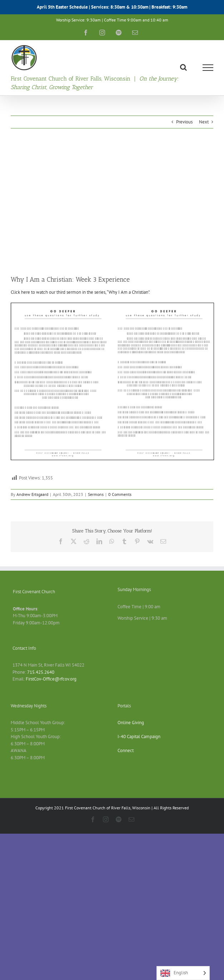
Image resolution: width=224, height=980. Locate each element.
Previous (184, 122)
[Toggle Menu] (208, 68)
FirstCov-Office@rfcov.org (51, 679)
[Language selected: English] (183, 973)
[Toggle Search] (183, 67)
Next (204, 122)
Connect (126, 750)
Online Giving (131, 723)
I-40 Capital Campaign (139, 737)
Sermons (96, 494)
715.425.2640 (41, 672)
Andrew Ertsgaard (32, 494)
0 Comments (120, 494)
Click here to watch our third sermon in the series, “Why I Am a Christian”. (80, 292)
